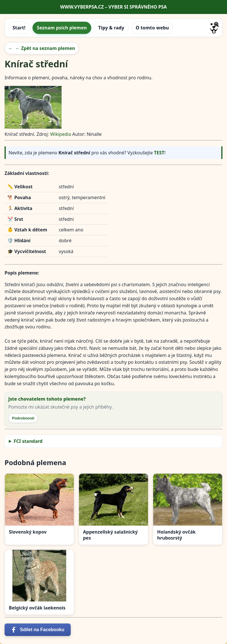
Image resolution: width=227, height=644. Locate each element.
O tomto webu (152, 28)
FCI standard (28, 441)
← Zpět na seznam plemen (45, 48)
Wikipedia (61, 134)
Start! (19, 28)
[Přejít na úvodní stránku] (214, 28)
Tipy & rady (111, 28)
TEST (159, 153)
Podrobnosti (23, 418)
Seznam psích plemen (62, 28)
